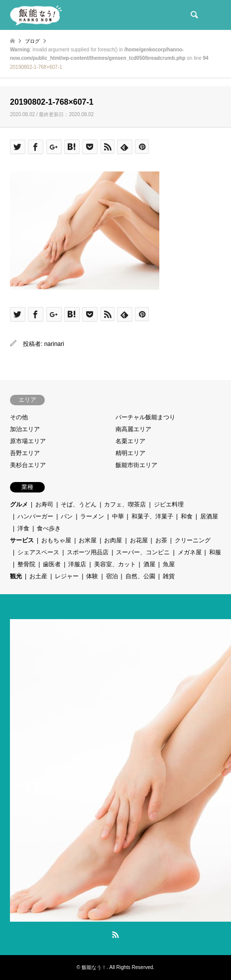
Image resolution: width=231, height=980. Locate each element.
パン (67, 516)
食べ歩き (49, 528)
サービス (22, 540)
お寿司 (44, 504)
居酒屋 (209, 516)
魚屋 (169, 564)
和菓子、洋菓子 (152, 516)
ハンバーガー (35, 516)
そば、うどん (79, 504)
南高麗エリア (133, 429)
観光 (16, 576)
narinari (54, 344)
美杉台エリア (28, 465)
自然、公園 (140, 576)
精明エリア (130, 453)
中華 (118, 516)
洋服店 (77, 564)
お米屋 (88, 540)
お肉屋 (113, 540)
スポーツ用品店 (88, 552)
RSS (115, 935)
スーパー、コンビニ (143, 552)
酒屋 (149, 564)
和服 (215, 552)
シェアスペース (38, 552)
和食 (187, 516)
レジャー (67, 576)
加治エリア (25, 429)
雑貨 (169, 576)
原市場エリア (28, 441)
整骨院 (26, 564)
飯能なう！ (94, 967)
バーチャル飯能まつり (145, 417)
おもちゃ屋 (56, 540)
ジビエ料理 (169, 504)
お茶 (161, 540)
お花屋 (139, 540)
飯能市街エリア (136, 465)
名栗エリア (130, 441)
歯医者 (52, 564)
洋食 (23, 528)
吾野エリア (25, 453)
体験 (92, 576)
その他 (19, 417)
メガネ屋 (190, 552)
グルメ (19, 504)
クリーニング (193, 540)
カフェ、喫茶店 (125, 504)
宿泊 (112, 576)
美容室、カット (115, 564)
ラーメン (92, 516)
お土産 (38, 576)
